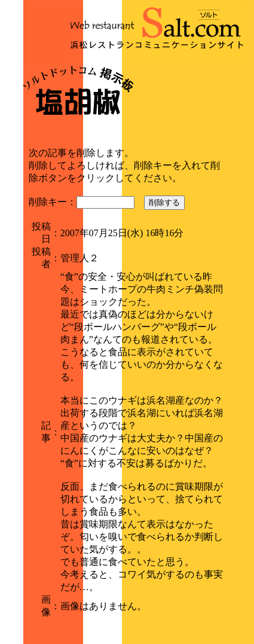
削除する (164, 202)
